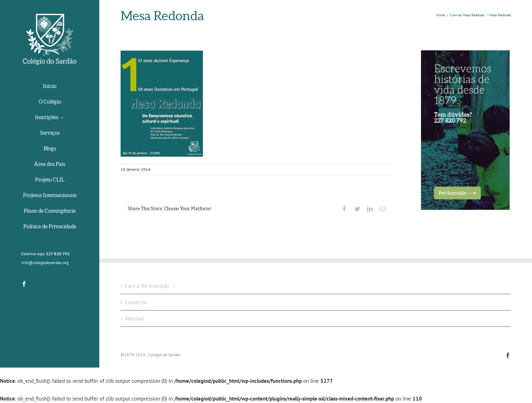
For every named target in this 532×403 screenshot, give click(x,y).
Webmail (134, 318)
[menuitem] (50, 87)
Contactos (136, 302)
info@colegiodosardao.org (45, 262)
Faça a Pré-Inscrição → (150, 286)
